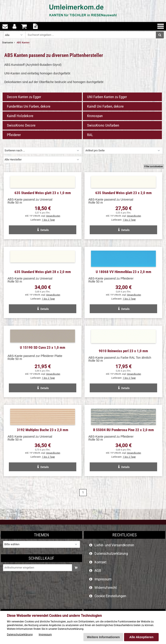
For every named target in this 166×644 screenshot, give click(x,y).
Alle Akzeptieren (141, 637)
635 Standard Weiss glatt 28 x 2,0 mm (43, 272)
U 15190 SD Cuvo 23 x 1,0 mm (43, 347)
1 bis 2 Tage (48, 220)
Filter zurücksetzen (154, 166)
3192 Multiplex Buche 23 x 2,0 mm (43, 430)
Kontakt (100, 562)
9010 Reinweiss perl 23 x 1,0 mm (123, 351)
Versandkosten (53, 216)
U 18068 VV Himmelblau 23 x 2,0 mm (124, 272)
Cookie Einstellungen (110, 596)
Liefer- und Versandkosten (114, 545)
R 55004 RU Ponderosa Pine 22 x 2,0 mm (124, 430)
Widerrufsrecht (106, 588)
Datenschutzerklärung (111, 554)
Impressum (103, 579)
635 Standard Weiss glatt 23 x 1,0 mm (43, 193)
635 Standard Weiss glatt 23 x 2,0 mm (124, 193)
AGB (98, 571)
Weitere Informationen (103, 637)
